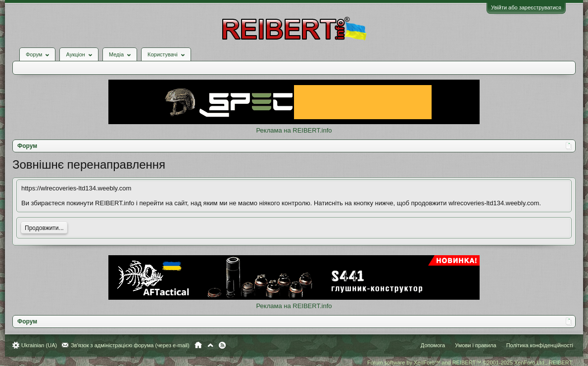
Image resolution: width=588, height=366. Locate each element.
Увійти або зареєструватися (526, 7)
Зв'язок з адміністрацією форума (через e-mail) (130, 345)
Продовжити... (44, 228)
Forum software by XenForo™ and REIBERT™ (470, 363)
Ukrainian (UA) (39, 345)
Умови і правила (475, 345)
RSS (222, 345)
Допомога (433, 345)
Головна (198, 345)
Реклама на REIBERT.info (294, 130)
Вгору (210, 345)
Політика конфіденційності (540, 345)
